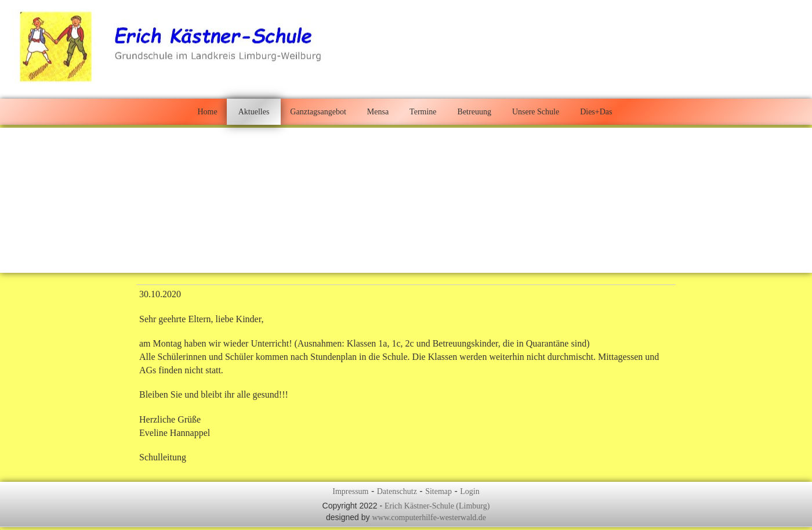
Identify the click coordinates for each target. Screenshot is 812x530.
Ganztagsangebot (318, 112)
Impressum (350, 491)
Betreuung (474, 112)
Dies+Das (596, 112)
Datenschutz (397, 491)
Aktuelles (254, 112)
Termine (423, 112)
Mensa (378, 112)
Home (207, 112)
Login (470, 491)
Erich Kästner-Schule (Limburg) (437, 506)
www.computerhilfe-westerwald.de (429, 518)
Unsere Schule (536, 112)
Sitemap (438, 491)
